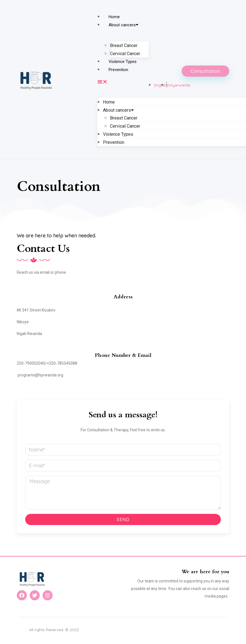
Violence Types (123, 62)
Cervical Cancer (125, 54)
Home (114, 17)
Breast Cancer (124, 45)
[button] (123, 82)
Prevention (118, 70)
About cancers (123, 25)
